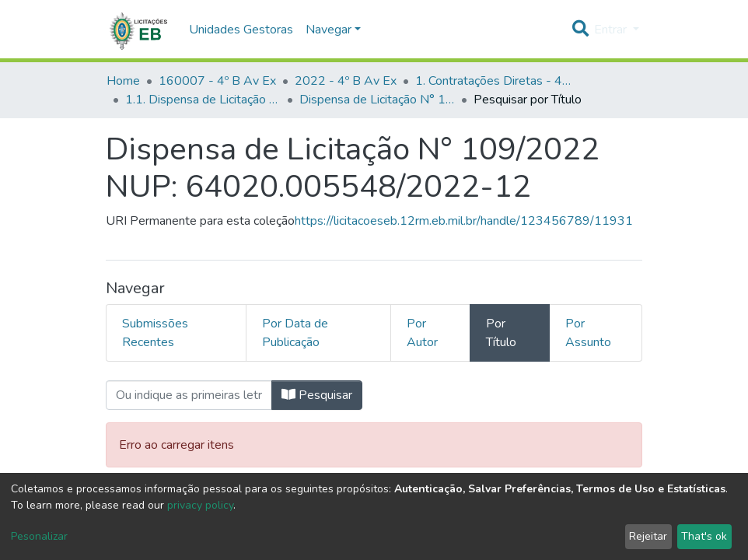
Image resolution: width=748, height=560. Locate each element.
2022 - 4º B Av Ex (346, 81)
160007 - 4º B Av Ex (217, 81)
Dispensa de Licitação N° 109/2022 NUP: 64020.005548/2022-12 (377, 100)
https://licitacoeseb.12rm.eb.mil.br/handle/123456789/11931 (464, 221)
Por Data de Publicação (295, 333)
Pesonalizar (39, 536)
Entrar (612, 30)
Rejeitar (648, 536)
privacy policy (200, 505)
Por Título (501, 333)
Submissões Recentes (155, 333)
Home (123, 81)
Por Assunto (588, 333)
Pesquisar (317, 395)
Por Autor (422, 333)
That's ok (704, 536)
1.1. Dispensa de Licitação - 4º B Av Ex (203, 100)
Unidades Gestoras (241, 30)
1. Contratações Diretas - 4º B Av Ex (493, 81)
